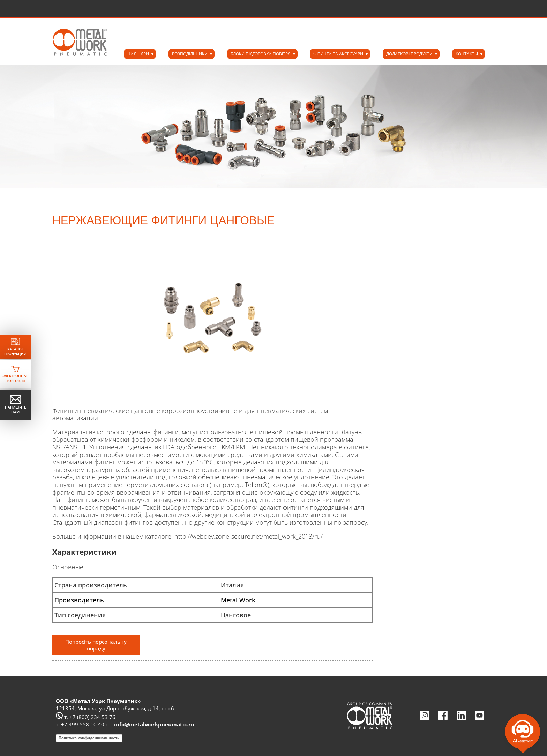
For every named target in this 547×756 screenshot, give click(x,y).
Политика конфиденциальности (89, 738)
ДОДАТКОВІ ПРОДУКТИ (409, 54)
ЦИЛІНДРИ (138, 54)
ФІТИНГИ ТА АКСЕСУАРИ (338, 54)
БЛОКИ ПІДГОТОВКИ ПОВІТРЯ (261, 54)
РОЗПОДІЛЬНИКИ (190, 54)
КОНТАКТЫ (467, 54)
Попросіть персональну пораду (96, 645)
